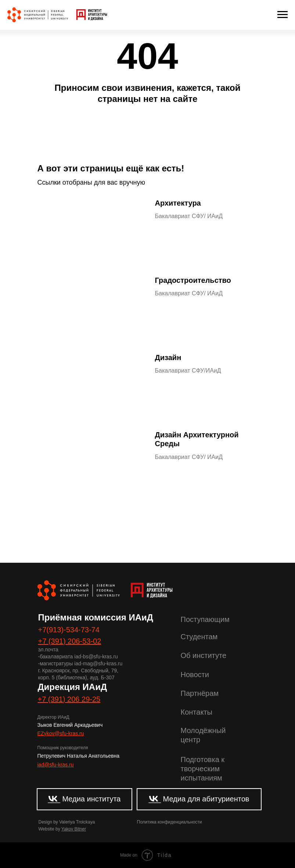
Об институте (204, 655)
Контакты (197, 712)
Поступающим (205, 619)
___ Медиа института (84, 799)
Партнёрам (200, 693)
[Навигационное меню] (283, 15)
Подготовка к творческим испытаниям (203, 769)
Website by (62, 829)
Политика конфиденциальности (170, 822)
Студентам (199, 637)
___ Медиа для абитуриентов (199, 799)
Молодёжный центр (203, 735)
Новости (195, 675)
